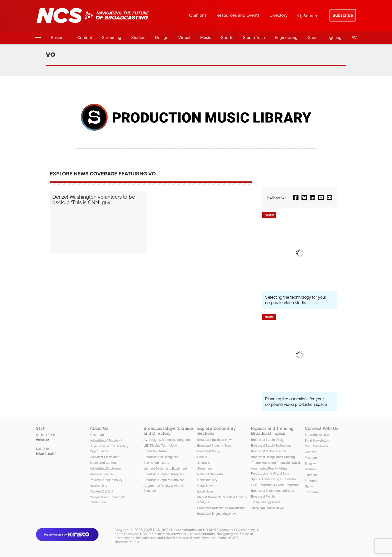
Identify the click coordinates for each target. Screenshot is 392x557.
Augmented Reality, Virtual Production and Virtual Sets (270, 471)
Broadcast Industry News (214, 445)
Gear (312, 38)
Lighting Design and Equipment (165, 468)
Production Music (155, 451)
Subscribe (343, 15)
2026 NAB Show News (267, 508)
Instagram (312, 492)
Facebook (312, 458)
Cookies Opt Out (101, 491)
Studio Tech (254, 38)
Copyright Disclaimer (104, 457)
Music (206, 38)
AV (354, 38)
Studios (138, 38)
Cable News (206, 486)
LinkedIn (311, 475)
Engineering (286, 38)
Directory (278, 15)
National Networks (210, 474)
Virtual (184, 38)
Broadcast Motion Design (268, 451)
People (202, 457)
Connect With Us (322, 428)
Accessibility (98, 486)
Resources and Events (238, 15)
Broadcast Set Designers (161, 457)
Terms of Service (101, 474)
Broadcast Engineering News (217, 514)
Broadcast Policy (209, 451)
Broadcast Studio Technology (271, 445)
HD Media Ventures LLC (221, 530)
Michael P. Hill (46, 435)
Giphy (309, 486)
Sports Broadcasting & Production (274, 479)
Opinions (198, 15)
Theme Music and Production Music (276, 463)
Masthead (97, 435)
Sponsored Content (103, 463)
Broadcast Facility (263, 496)
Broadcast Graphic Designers (164, 474)
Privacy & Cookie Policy (106, 480)
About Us (99, 428)
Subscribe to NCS (317, 435)
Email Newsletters (317, 440)
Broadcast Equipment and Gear (273, 491)
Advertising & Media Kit (106, 440)
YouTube (310, 469)
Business (59, 38)
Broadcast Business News (215, 440)
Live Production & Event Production (275, 485)
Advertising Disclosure (105, 468)
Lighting (334, 38)
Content (85, 38)
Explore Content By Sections (216, 431)
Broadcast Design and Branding (273, 457)
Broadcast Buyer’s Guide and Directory (168, 431)
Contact (310, 452)
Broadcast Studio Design (268, 440)
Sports (227, 38)
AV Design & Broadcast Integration (167, 440)
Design (162, 38)
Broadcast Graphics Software (164, 480)
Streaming (112, 38)
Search (307, 16)
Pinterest (311, 481)
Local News (205, 491)
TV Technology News (266, 502)
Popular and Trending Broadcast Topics (272, 431)
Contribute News (316, 446)
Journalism (205, 463)
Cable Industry (207, 480)
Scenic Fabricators (156, 463)
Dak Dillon (43, 449)
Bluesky (310, 463)
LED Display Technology (160, 445)
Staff (41, 428)
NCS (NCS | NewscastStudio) (175, 530)
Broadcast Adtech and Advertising (221, 508)
